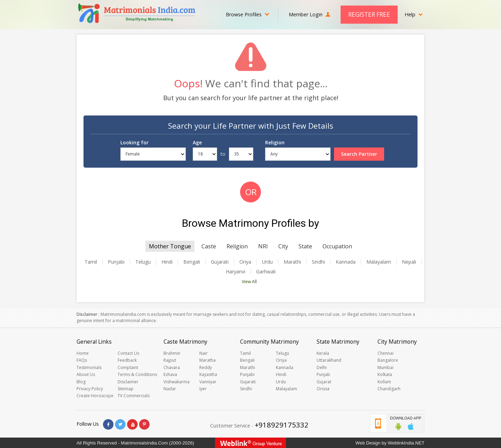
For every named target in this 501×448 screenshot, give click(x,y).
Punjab (323, 374)
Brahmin (172, 353)
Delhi (322, 367)
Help (414, 14)
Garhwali (266, 272)
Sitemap (126, 389)
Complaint (128, 367)
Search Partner (359, 154)
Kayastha (208, 374)
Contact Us (128, 353)
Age (197, 143)
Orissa (323, 389)
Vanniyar (208, 382)
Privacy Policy (90, 389)
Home (83, 353)
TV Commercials (134, 396)
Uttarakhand (329, 360)
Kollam (384, 382)
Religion (275, 143)
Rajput (170, 360)
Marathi (292, 262)
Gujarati (220, 262)
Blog (81, 382)
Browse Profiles (248, 14)
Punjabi (116, 262)
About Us (86, 374)
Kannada (346, 262)
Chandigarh (389, 389)
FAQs (82, 360)
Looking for (134, 143)
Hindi (167, 262)
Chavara (172, 367)
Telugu (143, 262)
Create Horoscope (95, 396)
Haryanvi (236, 272)
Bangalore (388, 360)
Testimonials (89, 367)
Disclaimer (128, 382)
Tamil (91, 262)
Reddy (206, 367)
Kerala (323, 353)
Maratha (208, 360)
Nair (204, 353)
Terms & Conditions (137, 374)
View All (249, 282)
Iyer (203, 389)
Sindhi (318, 262)
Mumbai (385, 367)
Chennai (385, 353)
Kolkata (385, 374)
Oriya (245, 262)
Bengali (192, 262)
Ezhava (170, 374)
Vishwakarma (177, 382)
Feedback (127, 360)
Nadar (170, 389)
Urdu (267, 262)
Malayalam (379, 262)
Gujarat (324, 382)
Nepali (409, 262)
